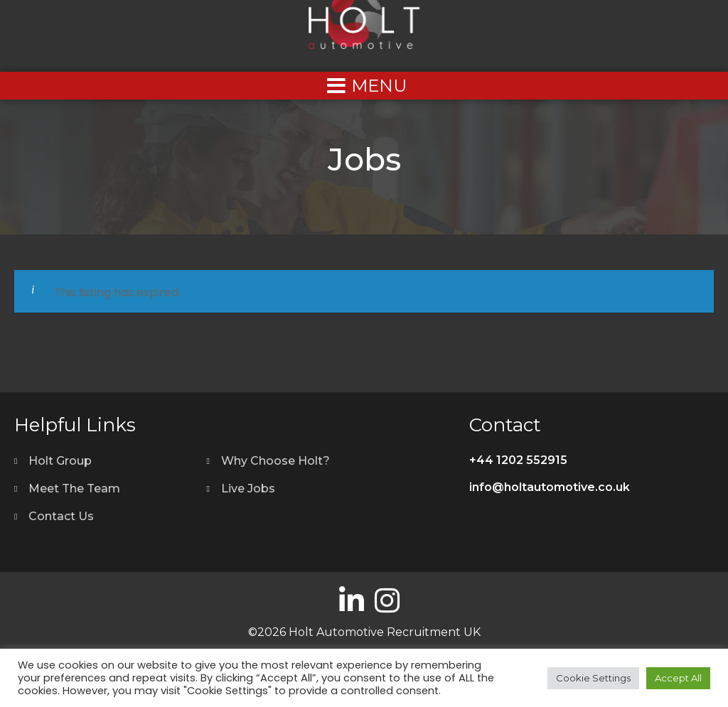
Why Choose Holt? (275, 461)
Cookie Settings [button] (593, 678)
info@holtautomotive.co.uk (550, 487)
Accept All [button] (678, 678)
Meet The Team (74, 489)
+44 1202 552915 (518, 460)
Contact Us (61, 516)
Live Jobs (248, 489)
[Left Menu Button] (364, 86)
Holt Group (60, 461)
